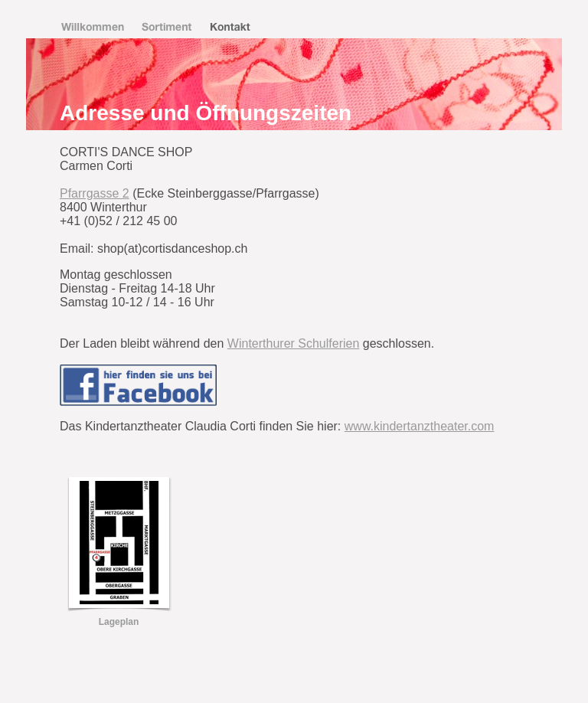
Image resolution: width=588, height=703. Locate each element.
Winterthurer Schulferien (294, 343)
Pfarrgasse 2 (95, 193)
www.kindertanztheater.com (420, 426)
